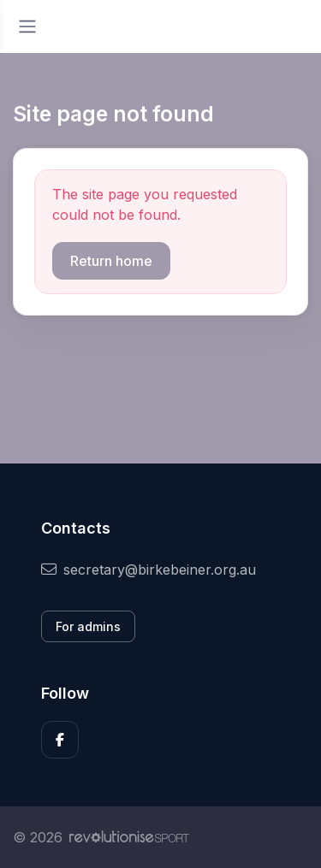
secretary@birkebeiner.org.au (149, 570)
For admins (88, 626)
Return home (111, 261)
